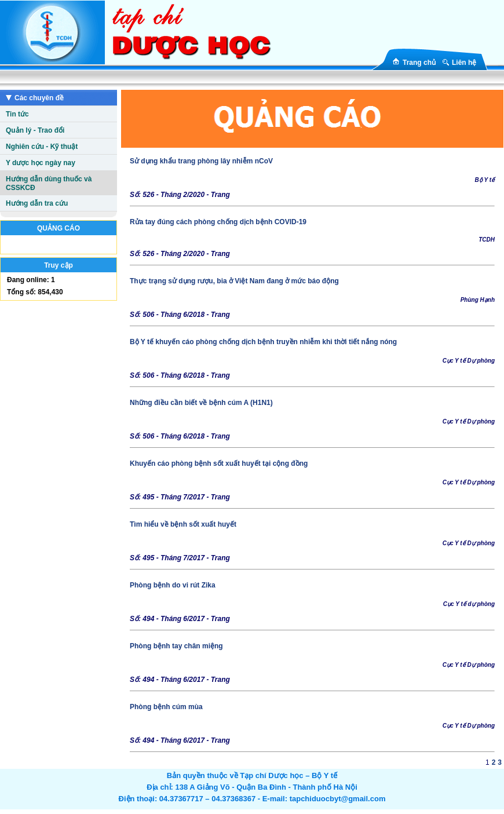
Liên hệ (464, 63)
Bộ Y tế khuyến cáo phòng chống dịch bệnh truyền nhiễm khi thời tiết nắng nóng (263, 342)
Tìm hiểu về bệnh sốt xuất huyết (183, 524)
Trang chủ (419, 63)
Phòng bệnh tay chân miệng (176, 646)
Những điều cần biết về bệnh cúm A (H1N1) (201, 403)
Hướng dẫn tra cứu (37, 203)
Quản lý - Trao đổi (35, 130)
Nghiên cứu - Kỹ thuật (42, 147)
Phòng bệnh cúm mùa (166, 707)
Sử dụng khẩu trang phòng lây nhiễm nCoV (201, 161)
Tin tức (17, 114)
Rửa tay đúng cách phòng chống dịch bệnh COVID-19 (218, 222)
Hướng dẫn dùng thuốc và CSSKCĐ (49, 183)
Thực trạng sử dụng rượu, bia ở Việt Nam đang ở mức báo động (234, 281)
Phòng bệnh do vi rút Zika (173, 585)
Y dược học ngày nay (41, 163)
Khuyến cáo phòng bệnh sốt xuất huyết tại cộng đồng (219, 463)
